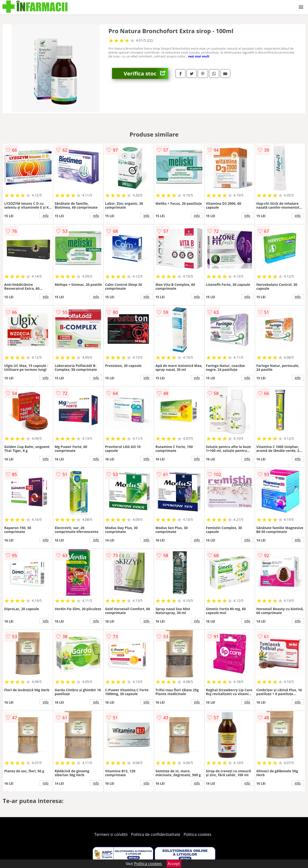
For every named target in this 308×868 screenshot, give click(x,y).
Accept (174, 864)
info (46, 215)
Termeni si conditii (111, 834)
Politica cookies (197, 834)
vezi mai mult (199, 56)
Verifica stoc (146, 73)
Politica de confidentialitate (156, 834)
